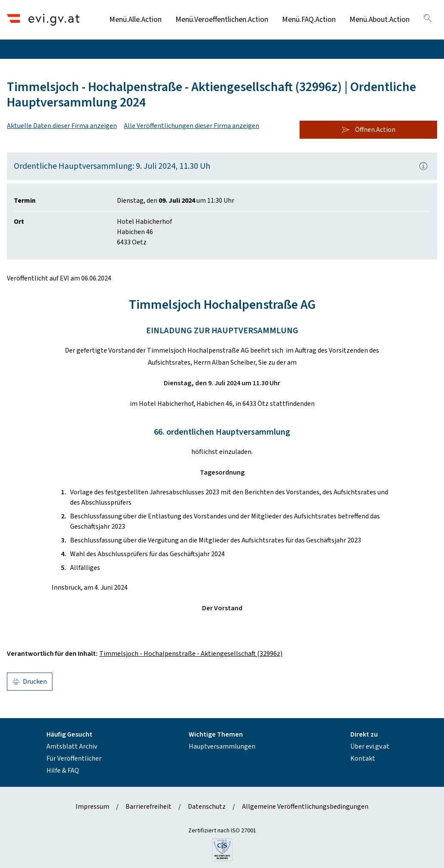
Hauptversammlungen (222, 746)
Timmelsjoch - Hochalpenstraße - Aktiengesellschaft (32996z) (191, 654)
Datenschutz (207, 807)
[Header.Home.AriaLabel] (43, 20)
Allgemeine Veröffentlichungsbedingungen (305, 807)
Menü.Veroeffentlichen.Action (222, 20)
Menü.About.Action (380, 20)
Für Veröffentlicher (74, 758)
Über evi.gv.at (370, 746)
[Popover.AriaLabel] (423, 166)
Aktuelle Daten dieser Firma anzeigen (62, 126)
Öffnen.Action (368, 130)
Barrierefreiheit (149, 807)
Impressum (92, 807)
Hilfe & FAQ (63, 771)
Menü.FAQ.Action (309, 20)
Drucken (30, 682)
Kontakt (363, 758)
